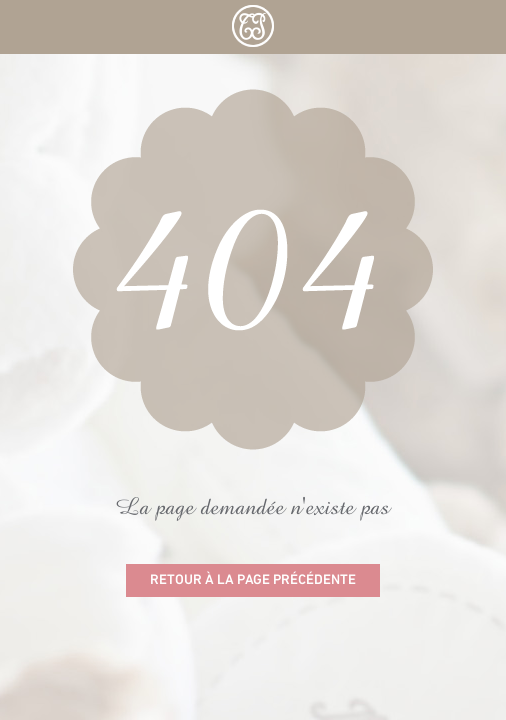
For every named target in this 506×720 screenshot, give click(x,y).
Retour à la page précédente (253, 580)
